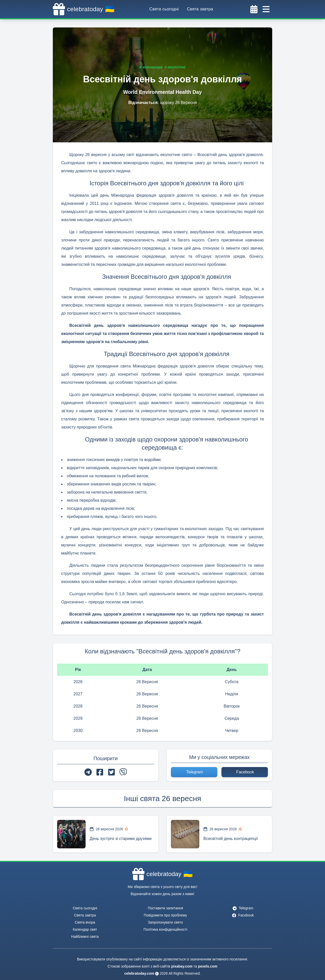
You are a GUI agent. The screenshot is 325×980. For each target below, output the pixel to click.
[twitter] (111, 772)
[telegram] (88, 772)
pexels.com (208, 966)
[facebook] (100, 772)
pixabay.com (182, 966)
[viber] (123, 772)
